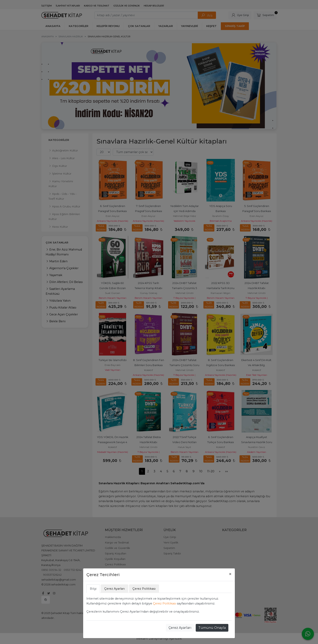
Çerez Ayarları (180, 628)
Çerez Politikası (164, 603)
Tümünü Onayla (212, 628)
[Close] (230, 574)
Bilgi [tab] (93, 589)
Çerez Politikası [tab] (144, 589)
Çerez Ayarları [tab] (114, 589)
